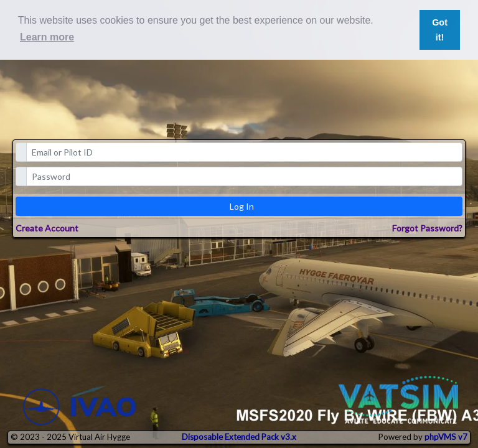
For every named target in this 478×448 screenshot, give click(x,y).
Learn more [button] (47, 37)
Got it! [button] (440, 30)
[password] (245, 176)
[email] (245, 152)
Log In (242, 206)
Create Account (47, 228)
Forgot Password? (427, 228)
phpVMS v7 (446, 437)
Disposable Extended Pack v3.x (239, 437)
